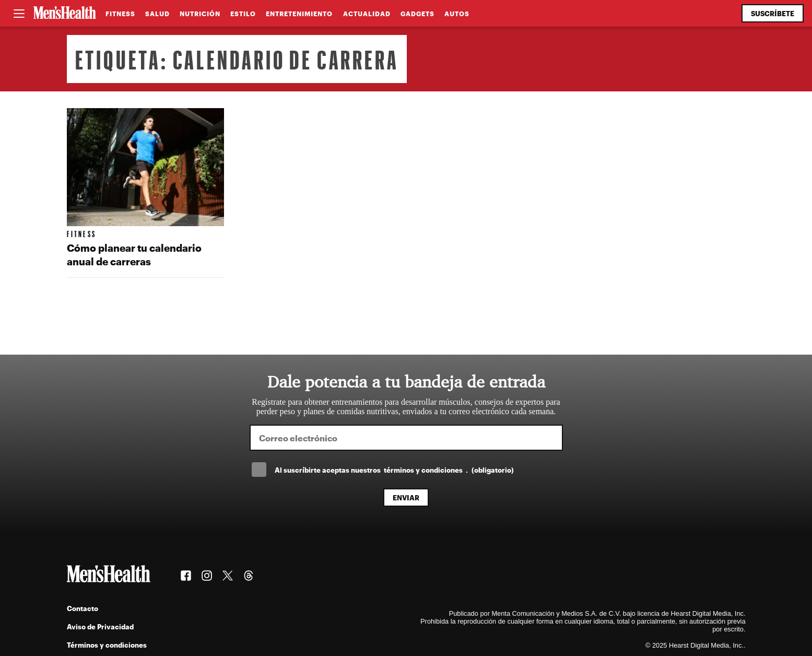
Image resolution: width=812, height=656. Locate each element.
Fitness (120, 14)
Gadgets (417, 14)
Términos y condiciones (107, 645)
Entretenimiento (299, 14)
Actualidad (367, 14)
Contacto (83, 608)
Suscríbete (773, 13)
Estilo (243, 14)
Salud (157, 14)
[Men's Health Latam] (65, 14)
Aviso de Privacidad (100, 626)
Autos (457, 14)
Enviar (406, 497)
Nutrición (200, 14)
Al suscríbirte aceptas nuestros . (394, 470)
